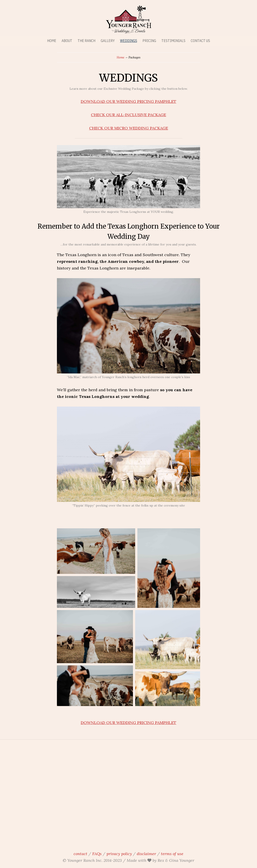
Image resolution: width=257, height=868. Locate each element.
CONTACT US (200, 41)
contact (80, 854)
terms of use (172, 854)
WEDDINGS (129, 41)
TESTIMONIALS (173, 41)
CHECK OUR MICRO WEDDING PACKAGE (129, 128)
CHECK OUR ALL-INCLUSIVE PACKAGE (128, 115)
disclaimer (146, 854)
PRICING (149, 41)
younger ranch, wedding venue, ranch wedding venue (128, 794)
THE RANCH (86, 41)
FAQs (97, 854)
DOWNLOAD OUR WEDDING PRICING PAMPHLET (128, 101)
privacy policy (119, 854)
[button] (96, 551)
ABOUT (67, 41)
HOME (52, 41)
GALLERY (108, 41)
